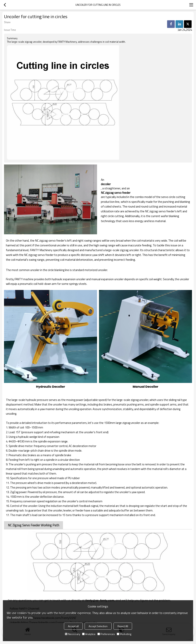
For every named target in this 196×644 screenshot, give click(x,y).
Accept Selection (98, 626)
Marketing (124, 634)
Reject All (123, 626)
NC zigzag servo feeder (116, 193)
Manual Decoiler (145, 387)
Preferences (106, 634)
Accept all (73, 626)
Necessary (73, 634)
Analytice (89, 634)
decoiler (106, 184)
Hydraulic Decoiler (50, 387)
